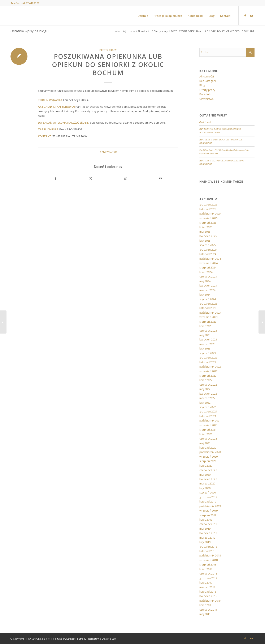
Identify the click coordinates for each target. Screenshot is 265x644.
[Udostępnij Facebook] (56, 178)
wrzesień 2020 (208, 457)
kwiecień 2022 (208, 394)
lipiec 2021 (206, 434)
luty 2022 (205, 403)
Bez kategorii (208, 81)
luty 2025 (205, 241)
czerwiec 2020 (208, 470)
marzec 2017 (207, 587)
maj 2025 (205, 232)
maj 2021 (205, 443)
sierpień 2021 (208, 429)
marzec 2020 (207, 483)
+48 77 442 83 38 (30, 3)
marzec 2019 (207, 538)
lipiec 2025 (206, 227)
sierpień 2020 (208, 461)
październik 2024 (210, 259)
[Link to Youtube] (251, 16)
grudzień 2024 (208, 250)
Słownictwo (207, 99)
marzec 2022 (207, 398)
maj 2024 (205, 281)
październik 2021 (210, 420)
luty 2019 (205, 542)
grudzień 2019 (208, 497)
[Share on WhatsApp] (126, 178)
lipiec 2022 (206, 380)
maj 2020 (205, 475)
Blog (202, 85)
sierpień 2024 (208, 267)
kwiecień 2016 (208, 596)
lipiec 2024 (206, 272)
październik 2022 (210, 367)
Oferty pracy (108, 50)
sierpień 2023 (208, 322)
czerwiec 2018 (208, 573)
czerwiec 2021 (208, 438)
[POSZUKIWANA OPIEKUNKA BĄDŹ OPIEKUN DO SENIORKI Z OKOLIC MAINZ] (262, 322)
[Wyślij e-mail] (161, 178)
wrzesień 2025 (208, 218)
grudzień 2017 (208, 578)
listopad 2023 (208, 308)
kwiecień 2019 (208, 533)
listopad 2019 (208, 501)
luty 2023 (205, 348)
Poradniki (205, 94)
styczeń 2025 (208, 245)
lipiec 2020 (206, 466)
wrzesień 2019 (208, 510)
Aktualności (207, 76)
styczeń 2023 (208, 353)
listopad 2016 (208, 592)
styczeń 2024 (208, 299)
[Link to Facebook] (245, 16)
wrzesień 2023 (208, 317)
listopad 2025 (208, 209)
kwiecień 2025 (208, 236)
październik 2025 (210, 213)
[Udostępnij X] (91, 178)
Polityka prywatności (65, 639)
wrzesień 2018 (208, 560)
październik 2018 (210, 555)
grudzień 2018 (208, 547)
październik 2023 (210, 313)
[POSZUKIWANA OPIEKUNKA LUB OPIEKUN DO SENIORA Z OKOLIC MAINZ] (3, 322)
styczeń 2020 (208, 492)
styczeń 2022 (208, 407)
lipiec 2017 (206, 582)
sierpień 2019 (208, 515)
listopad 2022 (208, 362)
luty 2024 (205, 295)
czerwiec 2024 (208, 276)
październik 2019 (210, 506)
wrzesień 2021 (208, 425)
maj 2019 (205, 529)
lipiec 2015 (206, 605)
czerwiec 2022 (208, 385)
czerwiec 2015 (208, 610)
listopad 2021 (208, 416)
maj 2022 (205, 389)
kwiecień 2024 (208, 285)
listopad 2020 (208, 448)
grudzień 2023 (208, 304)
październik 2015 (210, 601)
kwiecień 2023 (208, 339)
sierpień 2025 (208, 223)
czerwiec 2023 (208, 331)
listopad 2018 (208, 551)
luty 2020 (205, 488)
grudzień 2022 (208, 357)
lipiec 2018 (206, 569)
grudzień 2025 (208, 204)
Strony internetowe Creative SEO (97, 639)
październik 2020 (210, 452)
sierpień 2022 (208, 376)
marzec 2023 (207, 344)
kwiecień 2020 (208, 479)
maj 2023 (205, 335)
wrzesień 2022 (208, 371)
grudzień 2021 (208, 411)
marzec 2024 (207, 290)
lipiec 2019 (206, 520)
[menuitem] (143, 16)
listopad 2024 (208, 254)
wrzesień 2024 (208, 263)
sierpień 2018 (208, 564)
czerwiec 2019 (208, 524)
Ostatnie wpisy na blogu (29, 31)
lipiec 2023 (206, 326)
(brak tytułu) (205, 122)
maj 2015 (205, 614)
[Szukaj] (227, 52)
